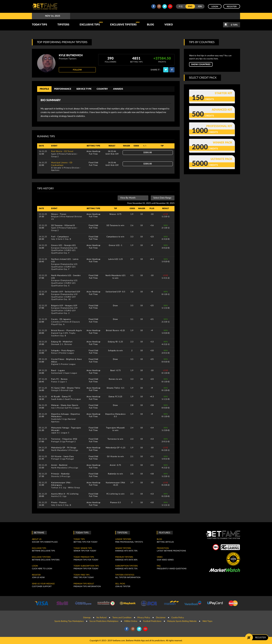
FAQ (159, 566)
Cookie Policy (178, 617)
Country (102, 89)
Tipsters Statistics (125, 575)
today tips (79, 539)
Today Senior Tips (83, 548)
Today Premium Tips (84, 557)
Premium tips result (84, 584)
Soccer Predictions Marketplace (104, 621)
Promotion (163, 548)
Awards (118, 89)
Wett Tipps (207, 621)
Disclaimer (161, 617)
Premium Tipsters (124, 557)
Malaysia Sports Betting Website (182, 621)
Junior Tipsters (123, 539)
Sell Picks (120, 584)
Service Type (84, 89)
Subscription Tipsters (126, 566)
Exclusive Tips (91, 24)
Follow (77, 70)
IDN (200, 6)
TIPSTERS (63, 25)
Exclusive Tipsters (125, 24)
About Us (37, 539)
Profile (44, 89)
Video (169, 25)
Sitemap (87, 617)
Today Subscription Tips (86, 566)
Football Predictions (152, 621)
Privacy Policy (144, 617)
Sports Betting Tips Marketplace (69, 621)
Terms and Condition (122, 617)
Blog (150, 25)
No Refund (101, 617)
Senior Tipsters (123, 548)
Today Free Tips (82, 575)
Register (232, 7)
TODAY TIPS (39, 25)
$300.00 (148, 152)
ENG (190, 6)
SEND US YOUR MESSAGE (43, 584)
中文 (181, 6)
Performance (63, 89)
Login (215, 7)
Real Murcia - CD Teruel (62, 151)
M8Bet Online (131, 621)
